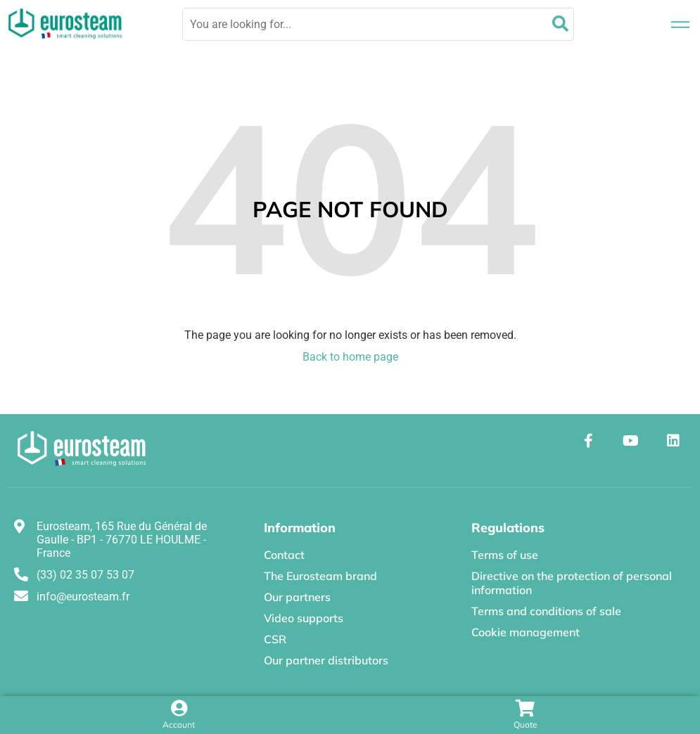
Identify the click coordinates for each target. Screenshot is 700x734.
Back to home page (350, 357)
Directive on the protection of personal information (572, 583)
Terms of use (505, 555)
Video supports (304, 618)
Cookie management (526, 632)
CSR (275, 639)
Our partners (297, 597)
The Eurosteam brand (320, 576)
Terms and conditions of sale (546, 611)
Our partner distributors (326, 660)
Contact (284, 555)
